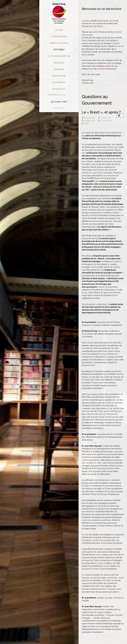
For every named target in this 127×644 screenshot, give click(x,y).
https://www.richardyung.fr (105, 69)
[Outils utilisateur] (120, 116)
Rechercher (46, 92)
